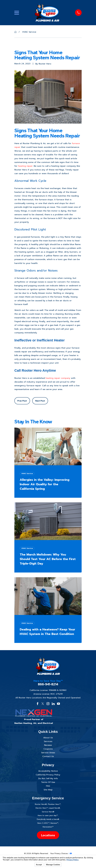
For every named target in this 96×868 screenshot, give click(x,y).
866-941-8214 (48, 684)
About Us (48, 738)
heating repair (25, 166)
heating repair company (58, 378)
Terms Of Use (48, 782)
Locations (48, 835)
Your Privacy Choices (61, 853)
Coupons (48, 749)
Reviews (48, 745)
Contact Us (48, 756)
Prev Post (22, 401)
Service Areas (48, 753)
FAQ (48, 786)
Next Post (40, 401)
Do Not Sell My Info (48, 778)
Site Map (48, 790)
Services (48, 741)
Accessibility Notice (48, 771)
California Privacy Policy (48, 775)
